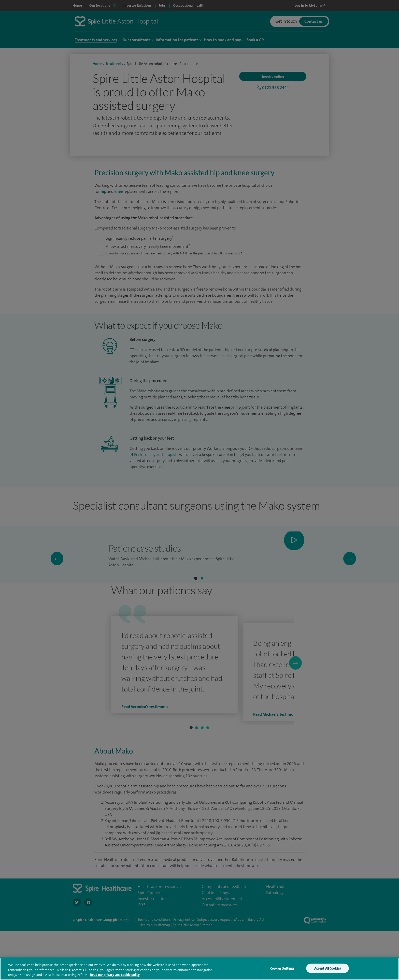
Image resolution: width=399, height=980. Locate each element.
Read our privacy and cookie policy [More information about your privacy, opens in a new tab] (115, 975)
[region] (199, 969)
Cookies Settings (282, 968)
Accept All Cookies (327, 968)
